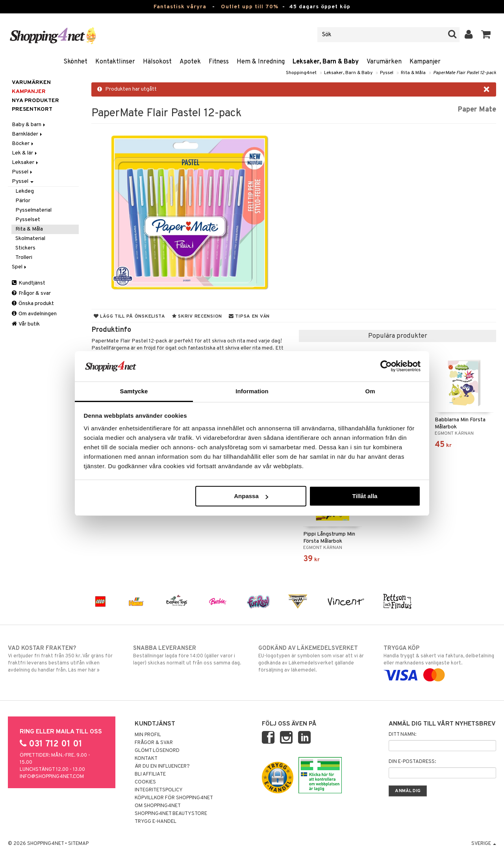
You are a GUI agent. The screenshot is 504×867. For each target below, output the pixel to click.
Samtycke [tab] (134, 391)
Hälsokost (157, 62)
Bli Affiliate (150, 774)
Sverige (484, 844)
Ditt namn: (402, 735)
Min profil (148, 735)
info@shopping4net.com (52, 777)
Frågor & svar (31, 293)
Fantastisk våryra (180, 7)
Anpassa (251, 496)
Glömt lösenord (157, 751)
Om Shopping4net (158, 806)
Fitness (219, 62)
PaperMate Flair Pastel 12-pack (465, 73)
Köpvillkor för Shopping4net (174, 798)
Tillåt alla (365, 496)
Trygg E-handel (156, 822)
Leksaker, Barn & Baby (326, 62)
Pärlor (23, 201)
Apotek (190, 62)
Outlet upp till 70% (250, 7)
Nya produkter (35, 101)
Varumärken (384, 62)
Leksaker (26, 163)
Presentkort (32, 109)
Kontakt (146, 759)
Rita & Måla (413, 73)
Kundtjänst (29, 283)
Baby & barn (29, 125)
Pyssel (387, 73)
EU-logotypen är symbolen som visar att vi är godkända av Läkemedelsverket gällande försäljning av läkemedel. (315, 659)
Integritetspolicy (159, 790)
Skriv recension (197, 316)
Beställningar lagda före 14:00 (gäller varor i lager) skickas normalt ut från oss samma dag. (189, 655)
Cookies (145, 782)
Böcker (23, 144)
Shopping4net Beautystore (171, 814)
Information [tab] (252, 391)
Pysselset (28, 220)
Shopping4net (301, 73)
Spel (20, 267)
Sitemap (78, 844)
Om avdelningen (34, 314)
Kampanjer (425, 62)
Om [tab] (370, 391)
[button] (486, 35)
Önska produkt (33, 304)
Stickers (25, 248)
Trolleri (24, 258)
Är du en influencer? (162, 767)
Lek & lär (25, 153)
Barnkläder (28, 134)
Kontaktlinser (115, 62)
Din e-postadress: (412, 762)
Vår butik (26, 324)
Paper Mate (477, 110)
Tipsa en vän (249, 316)
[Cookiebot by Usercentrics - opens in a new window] (386, 366)
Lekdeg (25, 191)
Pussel (23, 172)
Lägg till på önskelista (130, 316)
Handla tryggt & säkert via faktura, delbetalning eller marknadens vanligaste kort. (440, 662)
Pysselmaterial (33, 210)
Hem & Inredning (261, 62)
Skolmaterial (30, 239)
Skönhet (75, 62)
